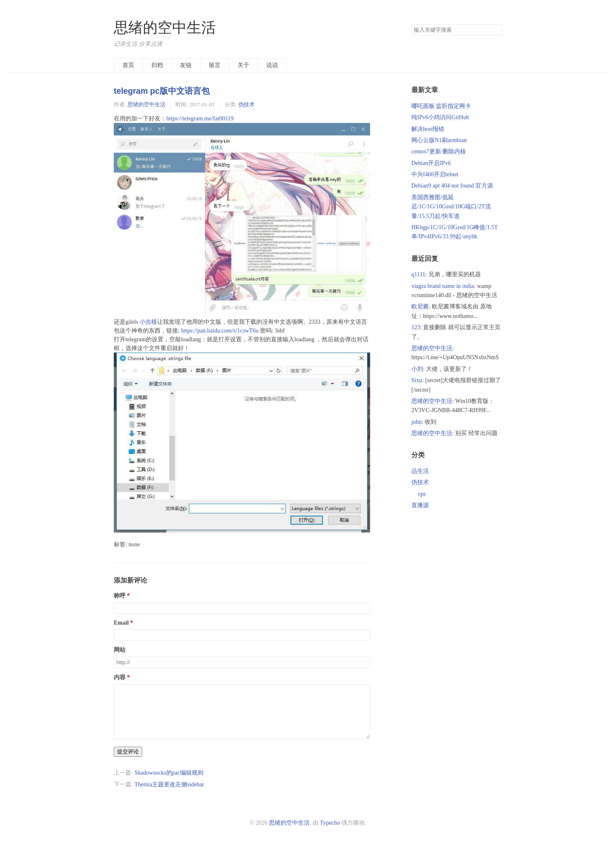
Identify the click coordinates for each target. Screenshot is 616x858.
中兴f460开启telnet (435, 174)
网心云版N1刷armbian (439, 140)
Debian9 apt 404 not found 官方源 (452, 186)
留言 (215, 65)
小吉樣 (148, 322)
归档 (157, 65)
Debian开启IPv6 (431, 163)
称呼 (120, 596)
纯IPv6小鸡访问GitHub (440, 117)
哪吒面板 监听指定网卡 (441, 106)
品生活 (420, 471)
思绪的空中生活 (165, 28)
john (417, 422)
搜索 (496, 30)
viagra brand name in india (443, 286)
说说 (272, 65)
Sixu (417, 380)
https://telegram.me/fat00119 (200, 119)
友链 (186, 65)
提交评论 (128, 762)
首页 (128, 65)
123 (416, 327)
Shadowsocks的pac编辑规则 (169, 783)
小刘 (417, 369)
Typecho (330, 833)
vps (422, 494)
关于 (243, 65)
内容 (120, 677)
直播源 (420, 505)
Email (121, 623)
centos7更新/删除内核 (439, 151)
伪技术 (247, 104)
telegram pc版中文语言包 (162, 91)
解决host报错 (428, 129)
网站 (120, 650)
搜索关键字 (411, 24)
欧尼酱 (420, 306)
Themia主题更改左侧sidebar (169, 794)
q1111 (418, 274)
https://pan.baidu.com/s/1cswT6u (220, 331)
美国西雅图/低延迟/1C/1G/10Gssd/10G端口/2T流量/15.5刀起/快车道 (451, 207)
